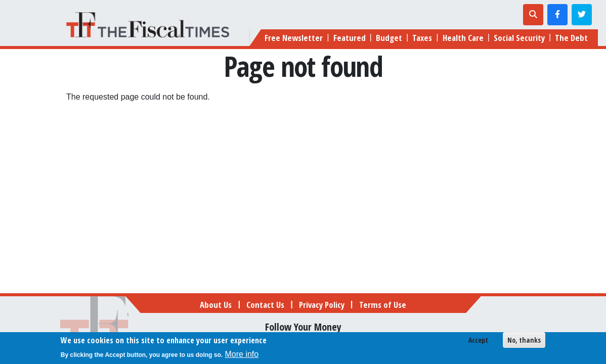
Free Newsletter (294, 38)
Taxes (422, 38)
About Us (216, 305)
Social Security (519, 38)
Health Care (463, 38)
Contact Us (265, 305)
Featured (350, 38)
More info (242, 355)
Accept (478, 341)
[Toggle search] (533, 15)
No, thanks (524, 341)
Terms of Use (383, 305)
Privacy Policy (322, 305)
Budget (389, 38)
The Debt (571, 38)
